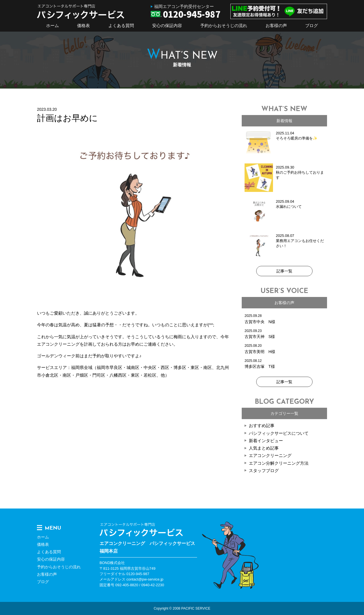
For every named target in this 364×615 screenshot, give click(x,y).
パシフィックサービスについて (279, 433)
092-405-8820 (127, 585)
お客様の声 (276, 25)
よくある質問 (121, 25)
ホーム (52, 25)
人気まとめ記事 (264, 448)
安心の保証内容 (167, 25)
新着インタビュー (266, 441)
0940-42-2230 (153, 585)
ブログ (312, 25)
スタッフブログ (264, 471)
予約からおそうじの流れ (224, 25)
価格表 (83, 25)
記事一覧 (284, 271)
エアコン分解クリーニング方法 (279, 463)
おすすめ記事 (262, 426)
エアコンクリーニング (270, 455)
